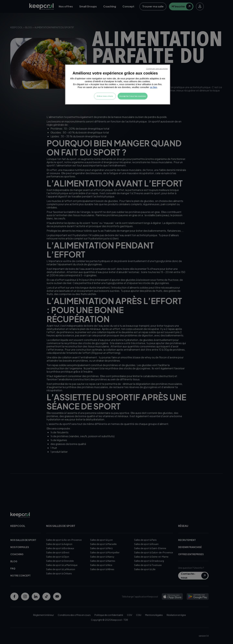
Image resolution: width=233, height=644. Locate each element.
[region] (118, 84)
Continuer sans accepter (157, 69)
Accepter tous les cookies (133, 96)
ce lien (154, 87)
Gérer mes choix (105, 96)
